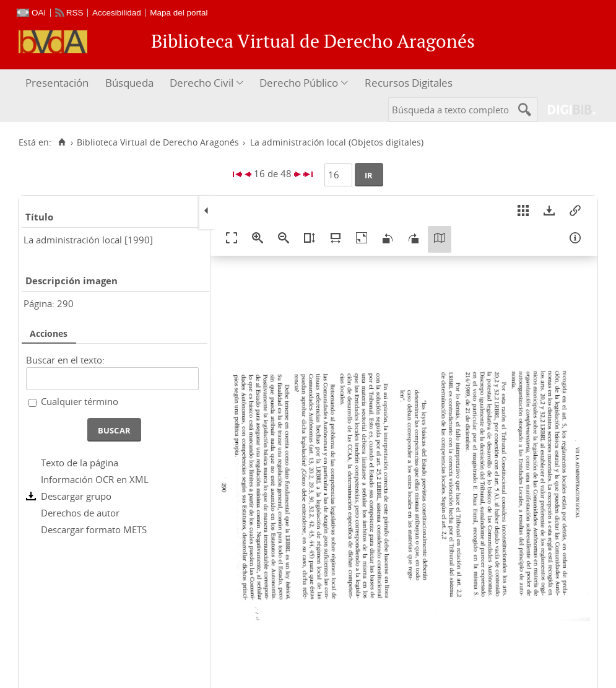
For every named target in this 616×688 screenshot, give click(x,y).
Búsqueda (129, 83)
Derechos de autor (80, 513)
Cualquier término (80, 401)
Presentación (57, 83)
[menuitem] (59, 83)
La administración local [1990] (88, 240)
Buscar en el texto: (65, 360)
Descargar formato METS (94, 529)
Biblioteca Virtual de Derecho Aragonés (158, 142)
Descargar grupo (76, 496)
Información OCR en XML (95, 479)
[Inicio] (62, 142)
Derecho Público (299, 83)
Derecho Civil (202, 83)
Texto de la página (80, 463)
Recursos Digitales (409, 83)
